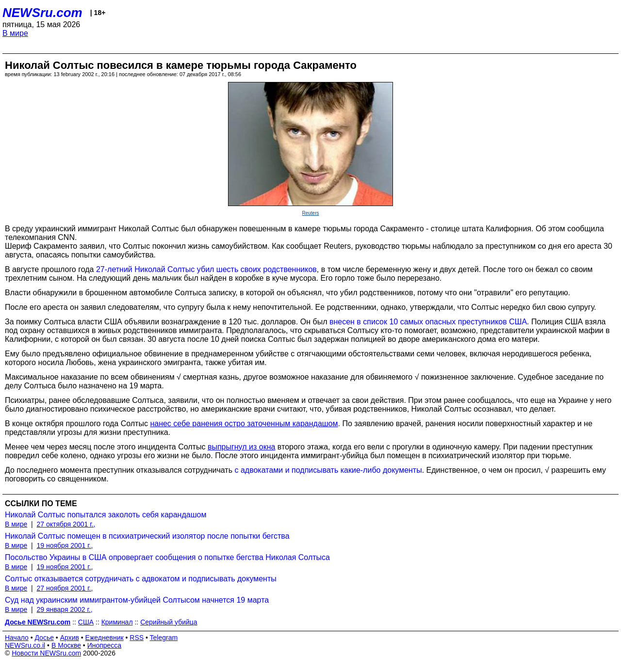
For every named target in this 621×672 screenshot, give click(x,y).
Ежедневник (105, 638)
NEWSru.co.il (25, 645)
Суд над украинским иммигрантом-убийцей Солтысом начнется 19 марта (137, 600)
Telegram (164, 638)
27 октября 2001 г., (66, 524)
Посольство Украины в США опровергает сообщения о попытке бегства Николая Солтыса (167, 557)
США (86, 622)
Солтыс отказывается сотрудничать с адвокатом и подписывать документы (141, 579)
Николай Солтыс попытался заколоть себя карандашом (106, 515)
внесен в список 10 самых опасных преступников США (428, 322)
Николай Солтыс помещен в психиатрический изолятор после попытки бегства (147, 536)
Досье (44, 638)
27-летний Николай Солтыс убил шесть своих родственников (206, 269)
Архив (70, 638)
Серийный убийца (169, 622)
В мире (15, 33)
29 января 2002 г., (64, 609)
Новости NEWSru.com (46, 653)
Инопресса (105, 645)
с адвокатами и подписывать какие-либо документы (328, 470)
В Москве (66, 645)
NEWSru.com (42, 13)
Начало (17, 638)
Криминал (117, 622)
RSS (137, 638)
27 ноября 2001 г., (65, 588)
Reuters (310, 213)
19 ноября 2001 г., (65, 545)
